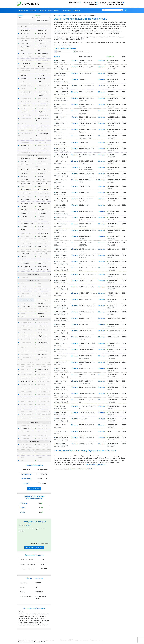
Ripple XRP (24, 40)
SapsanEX (23, 508)
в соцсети (76, 469)
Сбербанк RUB (25, 112)
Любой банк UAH (26, 105)
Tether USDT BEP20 (26, 60)
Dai (22, 260)
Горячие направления (42, 20)
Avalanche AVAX (25, 267)
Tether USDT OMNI (26, 243)
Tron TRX (23, 67)
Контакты (76, 10)
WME (22, 283)
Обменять (74, 60)
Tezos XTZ (24, 256)
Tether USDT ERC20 (26, 53)
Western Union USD (26, 444)
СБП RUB (23, 109)
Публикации (67, 10)
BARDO (22, 512)
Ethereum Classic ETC (27, 247)
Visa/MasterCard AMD (27, 385)
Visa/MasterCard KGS (27, 408)
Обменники (42, 10)
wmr (22, 454)
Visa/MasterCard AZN (27, 418)
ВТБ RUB (23, 124)
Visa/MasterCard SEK (27, 398)
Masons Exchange (27, 479)
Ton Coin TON (25, 79)
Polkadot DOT (25, 263)
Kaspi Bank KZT (25, 127)
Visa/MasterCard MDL (27, 388)
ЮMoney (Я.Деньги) (26, 85)
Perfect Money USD (26, 290)
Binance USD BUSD (26, 250)
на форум (83, 469)
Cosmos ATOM (25, 240)
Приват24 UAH (25, 351)
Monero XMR (25, 43)
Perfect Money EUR (26, 293)
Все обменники (34, 489)
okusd (23, 457)
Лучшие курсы (23, 10)
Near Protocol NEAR (26, 270)
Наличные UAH (25, 152)
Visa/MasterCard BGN (27, 415)
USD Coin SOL (25, 227)
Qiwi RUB (24, 287)
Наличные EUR (25, 149)
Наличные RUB (25, 145)
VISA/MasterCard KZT (27, 381)
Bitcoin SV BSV (25, 161)
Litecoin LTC (24, 37)
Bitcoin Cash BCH (26, 30)
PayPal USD (24, 89)
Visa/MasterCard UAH (27, 139)
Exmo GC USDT (25, 277)
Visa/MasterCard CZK (27, 405)
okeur (23, 460)
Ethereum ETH (25, 33)
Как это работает (54, 10)
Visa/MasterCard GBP (27, 375)
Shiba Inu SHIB (25, 236)
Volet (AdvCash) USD (27, 92)
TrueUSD (23, 230)
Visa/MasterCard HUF (27, 391)
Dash (22, 50)
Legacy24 (26, 483)
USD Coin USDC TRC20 (27, 223)
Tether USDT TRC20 (26, 57)
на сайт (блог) (90, 469)
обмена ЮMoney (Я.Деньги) (96, 465)
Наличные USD (25, 142)
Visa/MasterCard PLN (27, 401)
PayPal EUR (24, 313)
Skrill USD (24, 317)
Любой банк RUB (26, 102)
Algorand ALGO (25, 253)
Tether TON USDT (26, 63)
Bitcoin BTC (24, 27)
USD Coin (24, 220)
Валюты (33, 10)
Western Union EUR (26, 448)
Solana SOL (24, 75)
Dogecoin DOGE (25, 47)
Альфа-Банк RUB (26, 115)
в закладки (69, 469)
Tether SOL (24, 216)
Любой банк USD (26, 99)
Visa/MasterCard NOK (27, 411)
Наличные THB (25, 439)
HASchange (24, 503)
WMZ (22, 82)
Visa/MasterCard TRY (27, 395)
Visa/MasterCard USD (27, 130)
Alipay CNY (24, 95)
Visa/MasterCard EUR (27, 363)
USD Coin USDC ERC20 (27, 203)
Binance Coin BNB (26, 233)
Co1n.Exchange (26, 474)
